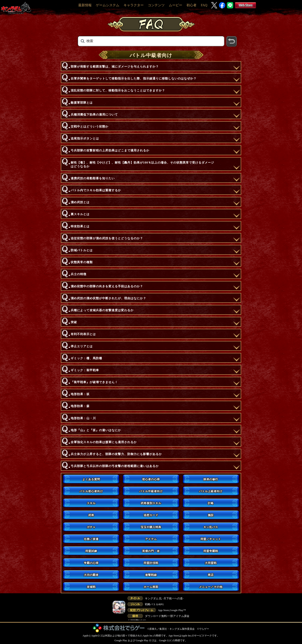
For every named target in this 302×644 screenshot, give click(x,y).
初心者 (191, 5)
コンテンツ (156, 5)
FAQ (204, 5)
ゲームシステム (108, 5)
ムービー (176, 5)
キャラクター (134, 5)
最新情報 (85, 5)
